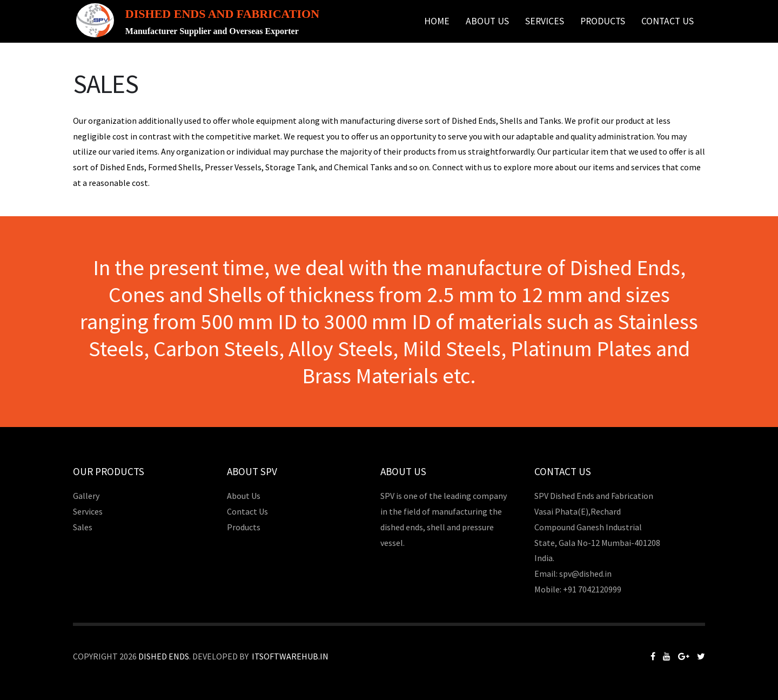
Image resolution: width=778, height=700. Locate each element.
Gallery (86, 496)
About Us (487, 21)
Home (437, 21)
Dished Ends (164, 656)
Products (603, 21)
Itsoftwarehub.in (290, 656)
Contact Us (668, 21)
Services (545, 21)
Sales (83, 527)
